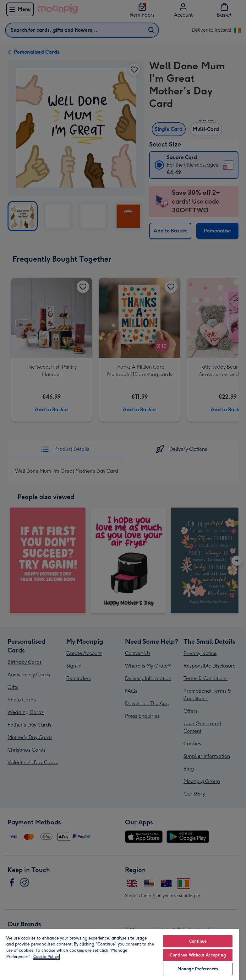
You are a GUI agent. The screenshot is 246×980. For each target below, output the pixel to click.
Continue (198, 941)
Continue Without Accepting (198, 955)
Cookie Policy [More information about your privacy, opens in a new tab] (46, 957)
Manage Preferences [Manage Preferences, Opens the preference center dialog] (198, 969)
